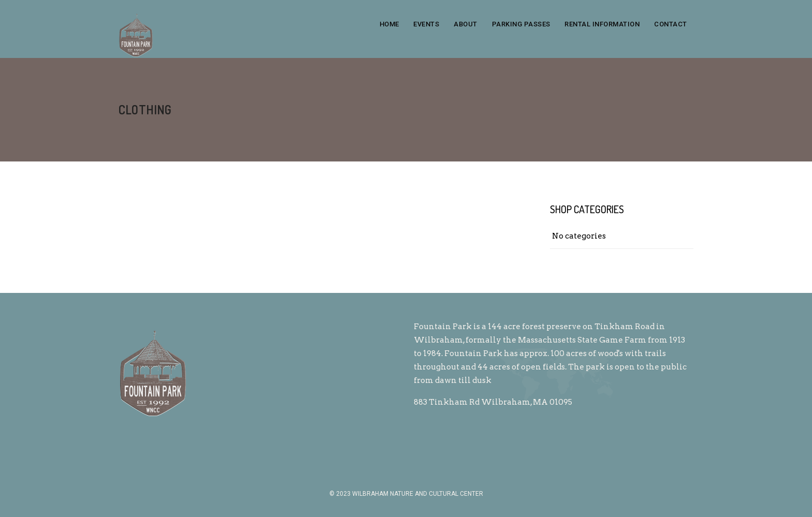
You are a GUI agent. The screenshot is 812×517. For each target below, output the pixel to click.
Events (426, 24)
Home (389, 24)
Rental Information (602, 24)
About (466, 24)
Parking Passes (521, 24)
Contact (671, 24)
